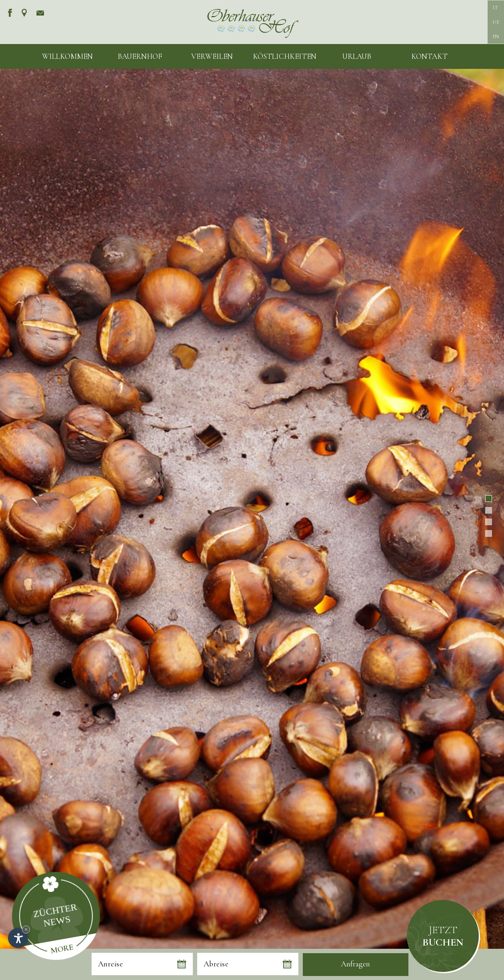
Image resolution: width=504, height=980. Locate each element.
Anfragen (355, 964)
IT (495, 8)
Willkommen (67, 56)
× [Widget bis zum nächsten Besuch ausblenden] (26, 929)
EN (496, 36)
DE (496, 22)
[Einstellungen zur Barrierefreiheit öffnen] (18, 938)
